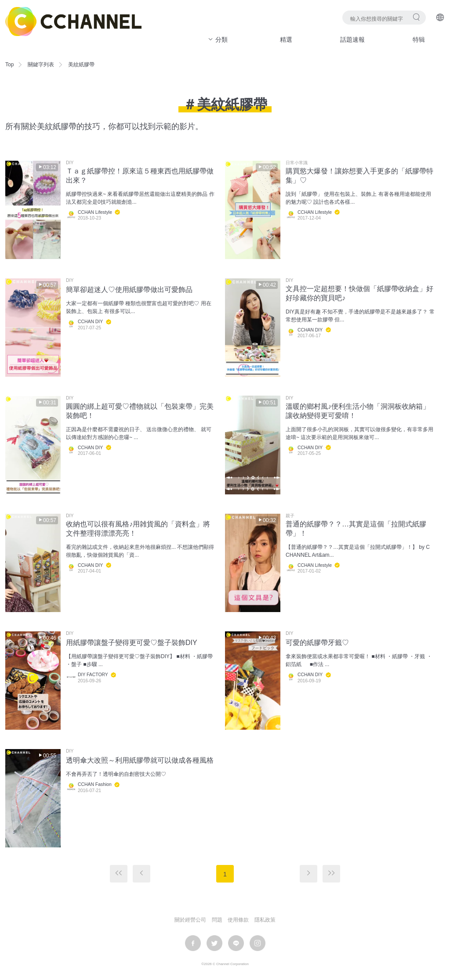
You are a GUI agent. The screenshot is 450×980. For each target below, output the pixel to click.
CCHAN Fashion (95, 784)
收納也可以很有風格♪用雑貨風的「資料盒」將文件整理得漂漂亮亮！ (138, 529)
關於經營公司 (190, 920)
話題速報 (352, 40)
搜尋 (416, 17)
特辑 (419, 40)
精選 (286, 40)
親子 (290, 516)
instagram (258, 943)
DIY (70, 163)
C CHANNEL (73, 22)
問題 (217, 920)
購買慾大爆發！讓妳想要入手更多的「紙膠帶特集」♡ (359, 176)
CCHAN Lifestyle (95, 212)
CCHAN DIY (90, 322)
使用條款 (238, 920)
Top (9, 65)
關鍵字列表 (41, 65)
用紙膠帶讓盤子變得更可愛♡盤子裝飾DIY (132, 643)
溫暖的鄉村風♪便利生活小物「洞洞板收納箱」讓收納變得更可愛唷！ (358, 411)
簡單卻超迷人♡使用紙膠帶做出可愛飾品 (129, 290)
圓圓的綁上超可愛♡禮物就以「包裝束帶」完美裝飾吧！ (140, 411)
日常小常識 (297, 163)
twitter (214, 943)
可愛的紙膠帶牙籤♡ (317, 643)
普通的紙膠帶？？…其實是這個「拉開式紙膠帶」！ (356, 529)
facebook (193, 943)
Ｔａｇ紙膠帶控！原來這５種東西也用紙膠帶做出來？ (140, 176)
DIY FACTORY (93, 675)
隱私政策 (265, 920)
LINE (236, 943)
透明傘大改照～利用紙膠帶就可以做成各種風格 (140, 760)
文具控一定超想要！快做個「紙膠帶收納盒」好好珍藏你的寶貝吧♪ (359, 293)
